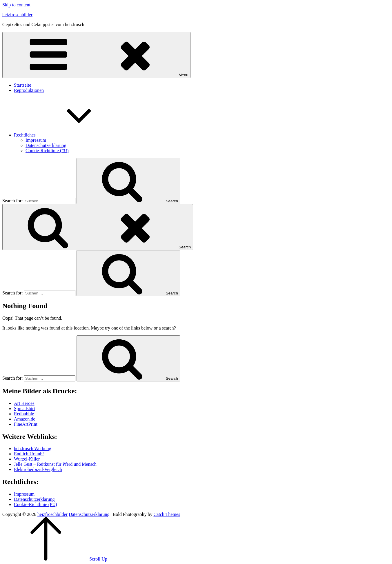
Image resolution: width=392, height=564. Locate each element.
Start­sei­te (23, 85)
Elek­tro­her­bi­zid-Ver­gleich (38, 469)
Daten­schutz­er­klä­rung (46, 145)
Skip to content (16, 5)
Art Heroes (24, 403)
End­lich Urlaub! (29, 454)
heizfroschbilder (17, 15)
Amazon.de (24, 419)
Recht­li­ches (68, 135)
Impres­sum (36, 140)
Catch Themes (167, 514)
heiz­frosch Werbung (33, 449)
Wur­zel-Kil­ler (27, 459)
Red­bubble (24, 414)
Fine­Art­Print (26, 424)
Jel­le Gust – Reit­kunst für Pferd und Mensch (55, 464)
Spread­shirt (24, 409)
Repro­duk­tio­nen (29, 90)
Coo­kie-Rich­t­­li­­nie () (47, 151)
